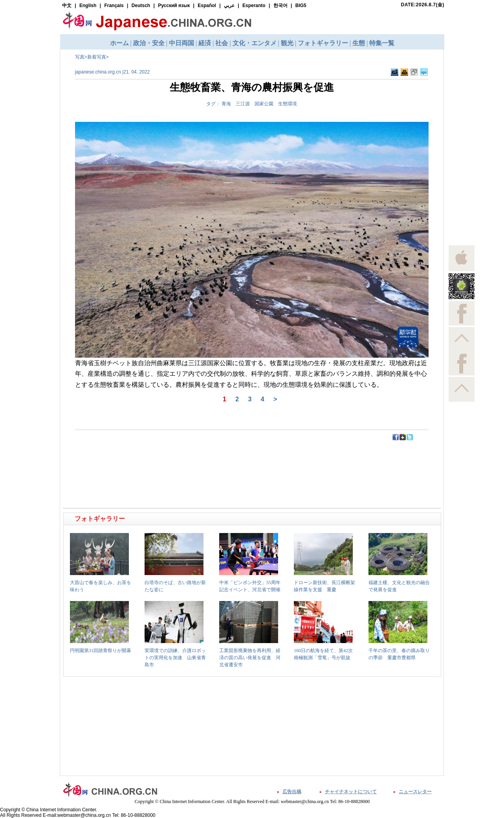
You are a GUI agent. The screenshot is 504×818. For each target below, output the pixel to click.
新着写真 (97, 57)
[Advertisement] (158, 459)
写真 (80, 57)
